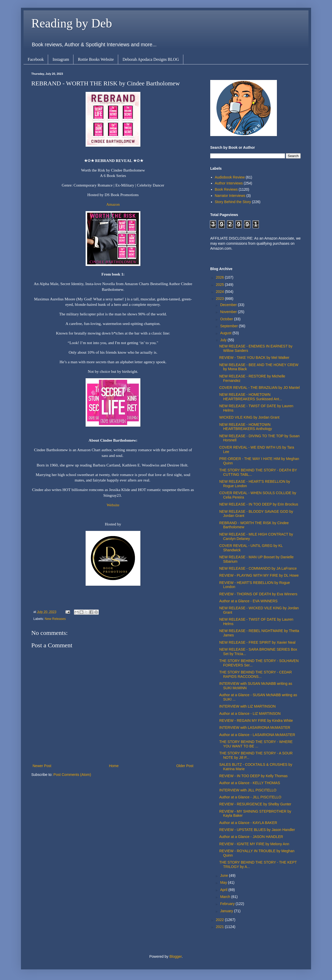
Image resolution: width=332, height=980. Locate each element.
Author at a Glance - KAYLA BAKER (248, 823)
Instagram (61, 59)
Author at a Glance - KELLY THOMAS (250, 783)
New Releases (55, 619)
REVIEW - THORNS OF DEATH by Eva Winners (258, 594)
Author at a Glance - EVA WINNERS (248, 601)
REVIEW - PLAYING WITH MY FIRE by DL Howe (259, 575)
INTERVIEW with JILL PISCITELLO (248, 790)
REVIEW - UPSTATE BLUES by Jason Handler (257, 830)
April (224, 890)
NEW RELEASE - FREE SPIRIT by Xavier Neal (257, 642)
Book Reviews (226, 189)
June (224, 875)
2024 (220, 292)
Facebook (36, 59)
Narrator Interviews (230, 196)
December (229, 305)
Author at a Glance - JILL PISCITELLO (250, 797)
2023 (220, 299)
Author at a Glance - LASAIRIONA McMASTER (257, 735)
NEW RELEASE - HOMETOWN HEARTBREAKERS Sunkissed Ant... (251, 397)
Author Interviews (229, 183)
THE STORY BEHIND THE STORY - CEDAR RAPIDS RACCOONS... (256, 674)
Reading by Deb (72, 23)
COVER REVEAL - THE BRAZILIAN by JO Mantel (259, 388)
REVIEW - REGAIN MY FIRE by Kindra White (256, 721)
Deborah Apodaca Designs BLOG (151, 59)
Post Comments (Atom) (72, 775)
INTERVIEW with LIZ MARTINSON (247, 706)
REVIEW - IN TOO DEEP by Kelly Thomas (253, 776)
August (226, 333)
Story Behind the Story (233, 202)
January (227, 911)
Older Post (185, 766)
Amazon (113, 204)
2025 (220, 285)
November (229, 312)
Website (113, 505)
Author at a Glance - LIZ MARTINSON (250, 714)
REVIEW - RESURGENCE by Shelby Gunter (255, 804)
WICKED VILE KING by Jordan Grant (249, 417)
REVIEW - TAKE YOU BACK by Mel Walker (254, 358)
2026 (220, 277)
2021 (220, 927)
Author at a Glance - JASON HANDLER (251, 837)
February (228, 904)
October (227, 319)
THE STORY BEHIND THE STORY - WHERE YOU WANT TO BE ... (256, 744)
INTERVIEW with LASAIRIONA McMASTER (255, 727)
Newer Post (42, 766)
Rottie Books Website (96, 59)
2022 (220, 920)
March (226, 897)
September (229, 326)
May (224, 882)
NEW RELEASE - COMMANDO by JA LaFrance (258, 568)
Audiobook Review (230, 177)
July (224, 340)
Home (114, 766)
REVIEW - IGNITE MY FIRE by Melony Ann (254, 844)
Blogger (175, 956)
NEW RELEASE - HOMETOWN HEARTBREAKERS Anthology (246, 427)
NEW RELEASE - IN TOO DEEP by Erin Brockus (259, 504)
